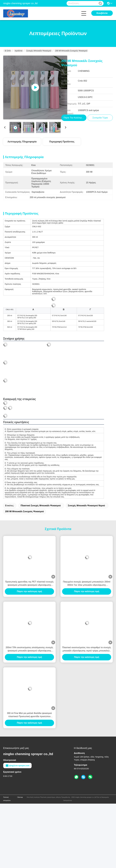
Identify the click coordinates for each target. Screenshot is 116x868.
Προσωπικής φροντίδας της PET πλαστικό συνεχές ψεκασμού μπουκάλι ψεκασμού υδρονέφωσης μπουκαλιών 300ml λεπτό (30, 584)
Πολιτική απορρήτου (7, 799)
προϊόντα (18, 51)
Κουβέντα (102, 13)
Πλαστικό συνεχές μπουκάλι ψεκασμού (41, 506)
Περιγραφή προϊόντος (62, 142)
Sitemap (20, 797)
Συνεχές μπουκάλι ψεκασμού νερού (86, 506)
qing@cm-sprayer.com (17, 766)
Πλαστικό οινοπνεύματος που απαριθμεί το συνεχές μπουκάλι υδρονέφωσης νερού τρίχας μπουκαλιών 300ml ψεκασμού (87, 649)
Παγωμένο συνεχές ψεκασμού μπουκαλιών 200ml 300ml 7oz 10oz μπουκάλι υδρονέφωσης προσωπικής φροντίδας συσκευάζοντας (87, 584)
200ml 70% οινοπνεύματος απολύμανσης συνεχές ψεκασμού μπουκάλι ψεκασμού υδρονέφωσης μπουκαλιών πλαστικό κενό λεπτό (29, 649)
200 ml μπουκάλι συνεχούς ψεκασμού (24, 511)
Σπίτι (8, 51)
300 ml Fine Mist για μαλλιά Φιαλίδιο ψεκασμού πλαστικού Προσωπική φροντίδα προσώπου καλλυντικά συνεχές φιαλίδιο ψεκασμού (29, 715)
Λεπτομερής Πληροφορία (22, 142)
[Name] (100, 3)
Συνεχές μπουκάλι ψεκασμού (39, 51)
